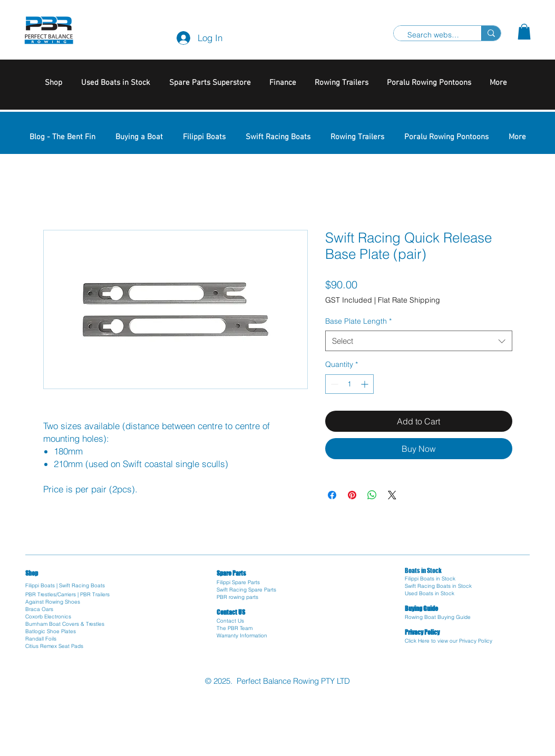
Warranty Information (242, 636)
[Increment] (366, 384)
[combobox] (419, 341)
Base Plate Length (358, 321)
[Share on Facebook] (332, 495)
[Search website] (433, 35)
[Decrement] (333, 384)
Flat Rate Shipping (409, 300)
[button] (524, 32)
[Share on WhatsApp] (372, 495)
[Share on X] (392, 495)
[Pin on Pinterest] (352, 495)
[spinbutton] (349, 384)
